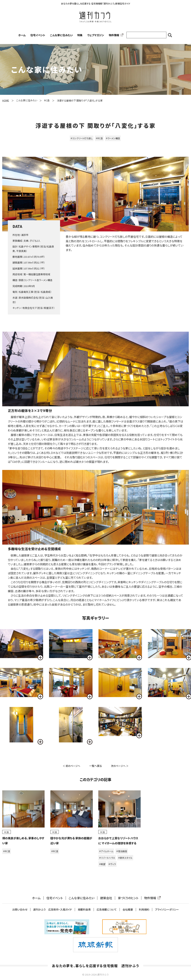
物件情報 (115, 35)
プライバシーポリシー (167, 910)
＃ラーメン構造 (113, 138)
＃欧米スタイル (125, 858)
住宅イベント (38, 35)
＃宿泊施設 (122, 851)
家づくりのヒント (128, 898)
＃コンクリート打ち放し (82, 138)
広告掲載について (107, 910)
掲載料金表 (84, 910)
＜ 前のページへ (71, 766)
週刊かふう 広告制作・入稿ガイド (53, 910)
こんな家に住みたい (61, 35)
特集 (80, 35)
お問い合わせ (20, 910)
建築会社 (106, 898)
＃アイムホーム (106, 851)
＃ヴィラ (112, 864)
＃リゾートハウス (107, 858)
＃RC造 (99, 138)
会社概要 (128, 910)
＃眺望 (102, 864)
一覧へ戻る (96, 766)
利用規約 (144, 910)
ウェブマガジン (96, 35)
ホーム (22, 35)
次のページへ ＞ (120, 766)
